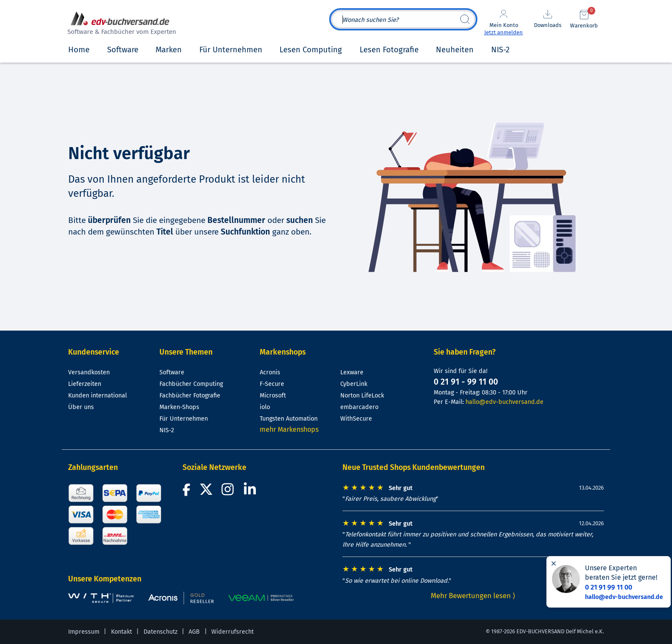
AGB (194, 632)
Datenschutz (160, 632)
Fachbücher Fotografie (190, 396)
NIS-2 (167, 430)
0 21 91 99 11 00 (609, 587)
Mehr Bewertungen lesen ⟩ (473, 596)
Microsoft (273, 396)
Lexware (352, 372)
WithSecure (356, 419)
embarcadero (359, 407)
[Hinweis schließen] (554, 563)
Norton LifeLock (362, 396)
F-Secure (272, 384)
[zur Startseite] (120, 24)
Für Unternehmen (184, 419)
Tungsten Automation (289, 419)
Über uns (81, 407)
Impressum (84, 632)
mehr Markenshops (289, 429)
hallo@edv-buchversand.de (504, 402)
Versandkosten (89, 372)
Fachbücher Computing (191, 384)
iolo (265, 407)
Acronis (270, 372)
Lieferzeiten (85, 384)
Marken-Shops (179, 407)
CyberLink (354, 384)
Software (172, 372)
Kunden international (97, 396)
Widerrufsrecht (232, 632)
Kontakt (121, 632)
